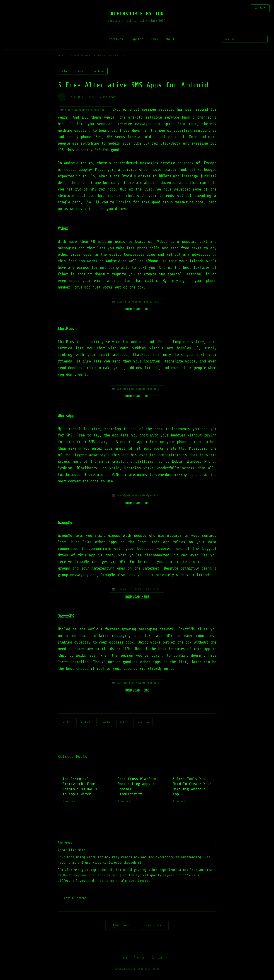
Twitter (66, 722)
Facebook (85, 722)
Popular (137, 39)
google (82, 71)
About (170, 39)
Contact (157, 958)
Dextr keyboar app (79, 875)
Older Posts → (154, 926)
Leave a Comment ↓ (76, 898)
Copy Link (143, 722)
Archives (116, 39)
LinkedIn (105, 722)
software (99, 71)
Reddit (124, 722)
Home (61, 55)
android (65, 71)
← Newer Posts (120, 926)
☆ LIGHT (260, 8)
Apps (154, 39)
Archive (139, 958)
